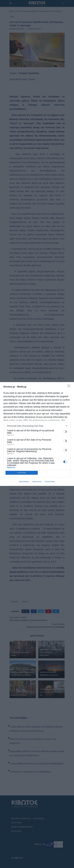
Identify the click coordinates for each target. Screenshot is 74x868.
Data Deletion (24, 482)
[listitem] (37, 426)
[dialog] (37, 434)
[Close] (70, 387)
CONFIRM (22, 473)
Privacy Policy (50, 482)
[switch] (65, 432)
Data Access (37, 482)
